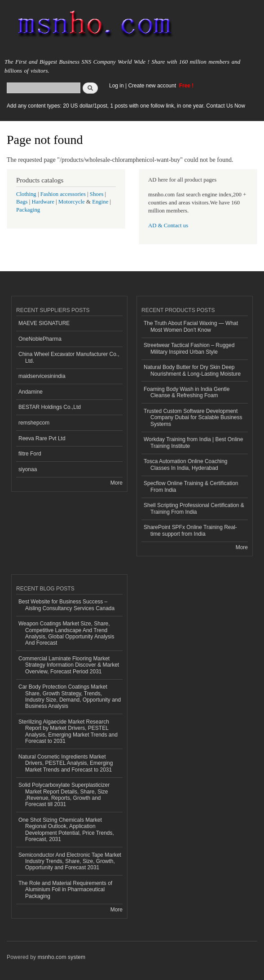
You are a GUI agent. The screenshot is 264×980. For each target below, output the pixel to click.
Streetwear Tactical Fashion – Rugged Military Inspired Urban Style (189, 348)
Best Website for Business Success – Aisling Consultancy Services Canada (66, 605)
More (117, 483)
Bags (22, 202)
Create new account (153, 86)
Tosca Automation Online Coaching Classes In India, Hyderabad (186, 464)
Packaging (28, 210)
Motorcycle (72, 202)
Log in (117, 86)
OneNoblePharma (40, 339)
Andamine (31, 392)
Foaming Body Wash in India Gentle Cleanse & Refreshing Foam (187, 392)
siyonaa (28, 469)
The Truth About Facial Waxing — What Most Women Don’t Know (191, 326)
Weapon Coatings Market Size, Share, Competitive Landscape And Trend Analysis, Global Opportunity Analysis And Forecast (66, 633)
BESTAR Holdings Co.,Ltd (50, 407)
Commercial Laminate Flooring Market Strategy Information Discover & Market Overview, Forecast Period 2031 (69, 665)
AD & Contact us (168, 225)
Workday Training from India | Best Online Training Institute (193, 442)
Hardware (43, 202)
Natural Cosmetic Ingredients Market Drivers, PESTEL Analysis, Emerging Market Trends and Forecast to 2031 (66, 763)
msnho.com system (62, 957)
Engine (100, 202)
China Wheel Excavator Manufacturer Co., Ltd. (69, 357)
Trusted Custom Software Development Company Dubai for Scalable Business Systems (193, 418)
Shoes (97, 194)
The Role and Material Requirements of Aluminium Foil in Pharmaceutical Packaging (65, 890)
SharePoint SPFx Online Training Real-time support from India (190, 530)
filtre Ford (30, 454)
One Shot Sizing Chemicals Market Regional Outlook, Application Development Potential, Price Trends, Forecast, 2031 (66, 830)
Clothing (26, 194)
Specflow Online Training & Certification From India (191, 486)
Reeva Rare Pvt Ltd (42, 438)
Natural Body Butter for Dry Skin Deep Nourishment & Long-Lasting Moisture (192, 370)
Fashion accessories (63, 194)
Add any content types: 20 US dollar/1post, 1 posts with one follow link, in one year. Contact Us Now (126, 106)
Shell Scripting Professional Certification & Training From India (194, 508)
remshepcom (34, 423)
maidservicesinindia (42, 376)
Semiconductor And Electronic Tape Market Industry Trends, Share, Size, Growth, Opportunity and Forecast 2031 (70, 861)
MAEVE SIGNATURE (44, 323)
